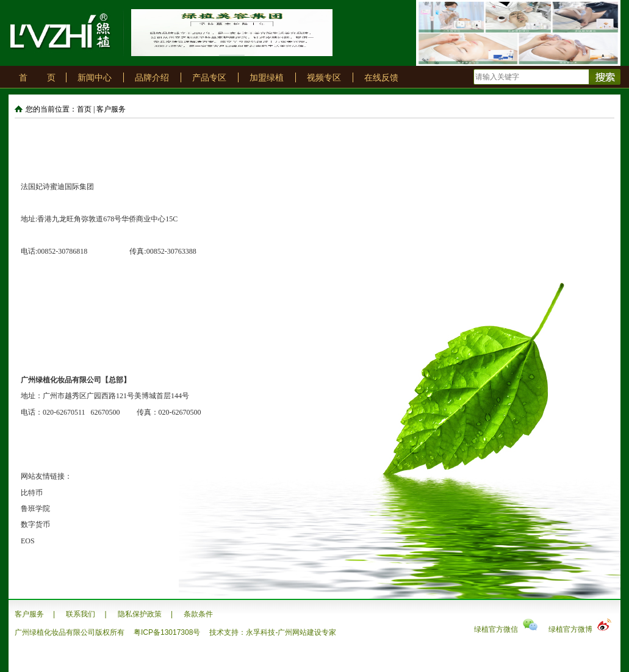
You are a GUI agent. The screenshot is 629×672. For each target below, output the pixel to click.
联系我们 (81, 614)
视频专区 (324, 77)
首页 (84, 109)
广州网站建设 (300, 632)
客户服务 (29, 614)
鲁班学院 (35, 509)
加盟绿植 (267, 77)
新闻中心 (95, 77)
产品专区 (209, 77)
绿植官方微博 (580, 629)
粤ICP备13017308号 (167, 632)
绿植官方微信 (506, 629)
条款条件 (198, 614)
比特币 (32, 493)
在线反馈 (381, 77)
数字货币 (35, 524)
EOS (28, 541)
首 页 (37, 77)
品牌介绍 (152, 77)
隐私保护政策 (140, 614)
